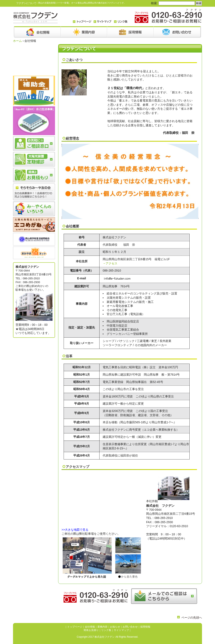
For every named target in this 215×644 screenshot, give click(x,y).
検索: (154, 3)
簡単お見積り (91, 630)
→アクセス (110, 263)
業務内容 (102, 627)
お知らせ (115, 627)
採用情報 (145, 627)
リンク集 (106, 630)
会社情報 (90, 627)
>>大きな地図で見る (75, 530)
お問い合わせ (130, 627)
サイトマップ (121, 630)
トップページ (75, 627)
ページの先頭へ (192, 618)
